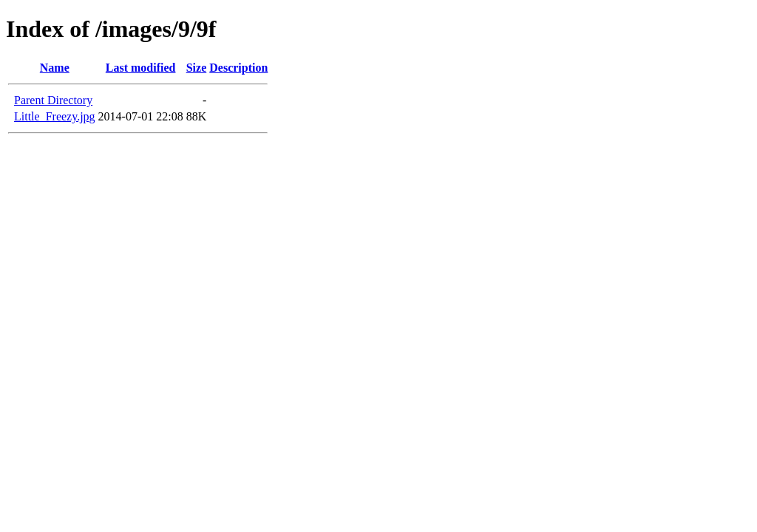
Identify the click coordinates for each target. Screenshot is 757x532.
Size (197, 68)
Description (238, 68)
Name (55, 68)
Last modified (141, 68)
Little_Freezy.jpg (55, 116)
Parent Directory (53, 100)
